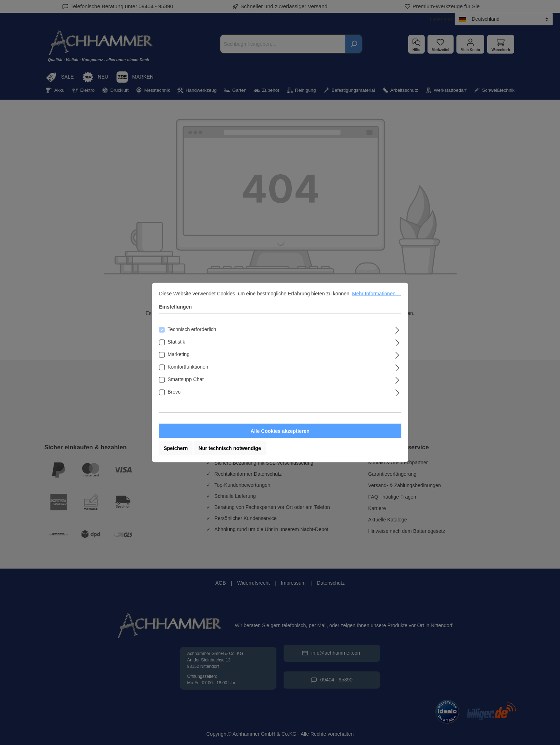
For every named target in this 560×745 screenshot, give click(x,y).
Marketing (178, 354)
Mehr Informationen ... (377, 294)
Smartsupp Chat (186, 379)
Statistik (176, 342)
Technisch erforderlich (192, 329)
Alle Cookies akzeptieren (280, 431)
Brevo (174, 392)
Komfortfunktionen (188, 367)
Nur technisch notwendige (230, 448)
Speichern (176, 448)
